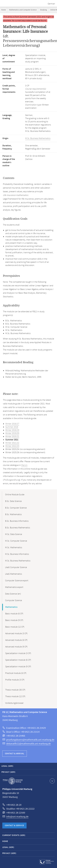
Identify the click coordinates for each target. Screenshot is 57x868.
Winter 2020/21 (12, 437)
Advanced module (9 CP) (16, 647)
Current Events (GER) (14, 835)
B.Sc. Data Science (13, 501)
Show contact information (52, 781)
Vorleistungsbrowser (14, 703)
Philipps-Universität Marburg (13, 781)
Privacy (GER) (8, 772)
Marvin (24, 465)
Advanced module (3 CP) (16, 634)
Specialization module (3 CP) (18, 653)
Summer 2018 (12, 427)
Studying (43, 10)
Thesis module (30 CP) (15, 690)
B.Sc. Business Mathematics (18, 528)
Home (3, 10)
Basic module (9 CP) (14, 620)
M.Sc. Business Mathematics (38, 138)
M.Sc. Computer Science (16, 541)
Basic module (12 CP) (15, 627)
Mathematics (11, 607)
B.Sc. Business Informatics (17, 521)
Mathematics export (14, 587)
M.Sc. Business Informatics (17, 554)
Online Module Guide (15, 495)
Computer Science (14, 600)
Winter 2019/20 (12, 433)
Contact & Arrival (15, 754)
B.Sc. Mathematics (13, 514)
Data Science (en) (13, 594)
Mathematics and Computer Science (23, 10)
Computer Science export (17, 581)
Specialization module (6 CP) (18, 660)
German (51, 4)
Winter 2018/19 (12, 430)
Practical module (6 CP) (16, 673)
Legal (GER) (7, 766)
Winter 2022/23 (12, 446)
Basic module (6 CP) (14, 614)
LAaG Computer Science (16, 567)
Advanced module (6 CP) (16, 640)
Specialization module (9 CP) (18, 667)
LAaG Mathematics (14, 574)
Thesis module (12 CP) (15, 697)
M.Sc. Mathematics (14, 548)
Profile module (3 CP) (15, 680)
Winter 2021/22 (12, 443)
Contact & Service (14, 826)
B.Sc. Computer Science (16, 508)
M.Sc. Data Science (14, 534)
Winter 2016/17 (12, 424)
